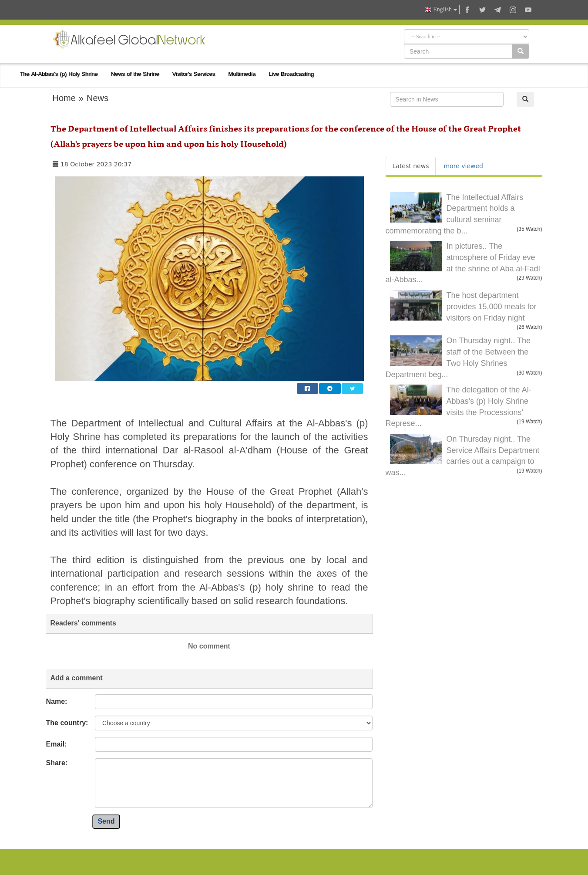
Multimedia (242, 74)
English (441, 10)
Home (64, 98)
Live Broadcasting (291, 74)
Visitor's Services (194, 74)
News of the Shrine (135, 74)
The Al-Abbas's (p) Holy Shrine (59, 74)
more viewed (463, 166)
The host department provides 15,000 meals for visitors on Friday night (492, 306)
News (97, 98)
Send (106, 821)
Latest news (411, 166)
